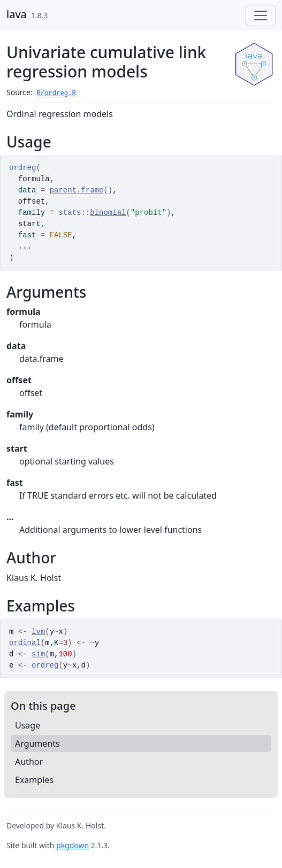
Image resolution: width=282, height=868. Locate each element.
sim (38, 654)
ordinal (25, 643)
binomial (108, 213)
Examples (34, 780)
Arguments (37, 743)
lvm (38, 632)
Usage (28, 725)
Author (29, 762)
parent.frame (77, 190)
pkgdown (73, 845)
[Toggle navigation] (261, 15)
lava (17, 14)
